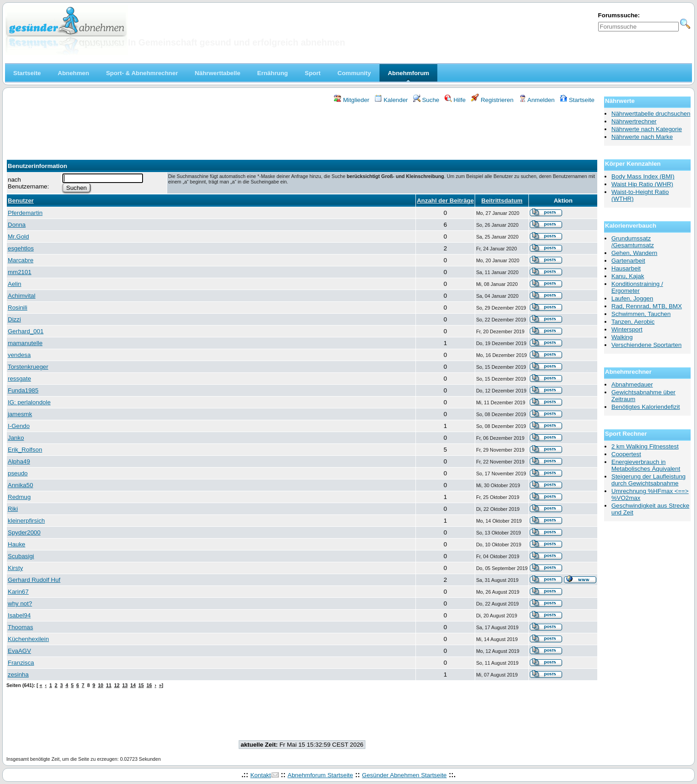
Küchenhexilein (28, 639)
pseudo (18, 473)
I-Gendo (19, 426)
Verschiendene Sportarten (646, 345)
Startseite (577, 100)
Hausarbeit (626, 268)
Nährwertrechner (634, 121)
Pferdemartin (25, 213)
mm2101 (20, 272)
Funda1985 (23, 390)
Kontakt (260, 775)
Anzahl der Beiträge (445, 201)
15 (141, 685)
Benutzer (21, 201)
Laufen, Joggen (632, 298)
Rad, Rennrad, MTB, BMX (647, 306)
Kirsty (15, 568)
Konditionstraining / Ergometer (637, 287)
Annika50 (20, 485)
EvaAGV (19, 651)
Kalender (391, 100)
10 (101, 685)
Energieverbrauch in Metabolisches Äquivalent (646, 465)
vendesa (19, 355)
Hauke (17, 544)
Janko (16, 438)
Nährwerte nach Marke (642, 137)
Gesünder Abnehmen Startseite (405, 775)
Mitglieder (351, 100)
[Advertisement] (302, 129)
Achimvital (22, 296)
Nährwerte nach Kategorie (647, 129)
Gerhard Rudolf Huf (34, 580)
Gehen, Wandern (634, 253)
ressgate (19, 379)
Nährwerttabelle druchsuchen (651, 114)
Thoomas (20, 627)
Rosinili (18, 308)
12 (117, 685)
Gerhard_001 (26, 331)
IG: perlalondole (29, 402)
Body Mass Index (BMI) (643, 176)
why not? (20, 603)
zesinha (18, 675)
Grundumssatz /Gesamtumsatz (633, 242)
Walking (622, 337)
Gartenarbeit (628, 261)
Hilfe (455, 100)
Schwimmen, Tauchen (641, 314)
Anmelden (537, 100)
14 (133, 685)
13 (125, 685)
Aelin (15, 284)
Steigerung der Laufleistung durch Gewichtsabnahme (648, 480)
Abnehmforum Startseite (320, 775)
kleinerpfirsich (26, 521)
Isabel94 (19, 615)
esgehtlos (21, 248)
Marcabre (20, 260)
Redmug (19, 497)
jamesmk (20, 414)
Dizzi (14, 319)
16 (149, 685)
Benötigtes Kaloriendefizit (646, 407)
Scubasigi (21, 556)
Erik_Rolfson (25, 450)
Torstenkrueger (28, 367)
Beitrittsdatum (502, 201)
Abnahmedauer (632, 384)
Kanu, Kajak (628, 276)
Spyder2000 (24, 532)
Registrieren (492, 100)
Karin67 (18, 592)
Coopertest (626, 454)
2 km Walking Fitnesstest (645, 446)
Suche (426, 100)
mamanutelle (25, 343)
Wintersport (627, 329)
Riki (13, 509)
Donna (17, 225)
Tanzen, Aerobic (633, 322)
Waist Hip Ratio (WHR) (642, 184)
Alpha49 (19, 461)
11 (109, 685)
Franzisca (21, 663)
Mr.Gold (18, 237)
